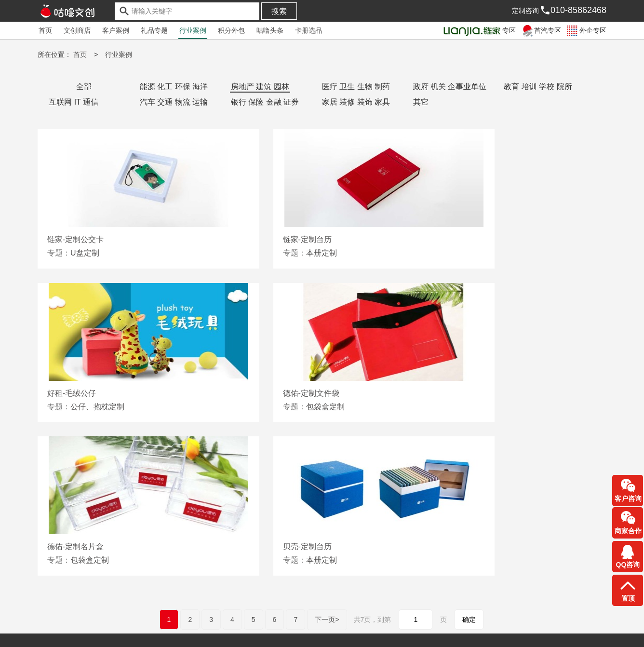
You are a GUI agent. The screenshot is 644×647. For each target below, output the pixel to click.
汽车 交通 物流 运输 (174, 101)
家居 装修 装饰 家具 (356, 101)
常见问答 (135, 622)
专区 (479, 30)
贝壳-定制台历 (454, 393)
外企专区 (586, 30)
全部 (84, 86)
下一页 (327, 465)
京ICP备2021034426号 (72, 633)
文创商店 (77, 30)
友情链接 (51, 622)
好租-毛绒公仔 (454, 239)
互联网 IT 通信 (74, 101)
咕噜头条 (270, 30)
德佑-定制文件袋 (75, 393)
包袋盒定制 (90, 406)
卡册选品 (309, 30)
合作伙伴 (94, 622)
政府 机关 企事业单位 (450, 86)
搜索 (279, 11)
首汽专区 (541, 30)
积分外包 (231, 30)
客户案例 (116, 30)
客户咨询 (628, 499)
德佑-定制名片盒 (267, 393)
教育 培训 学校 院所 (538, 86)
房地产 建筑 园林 (260, 86)
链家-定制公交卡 (75, 239)
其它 (421, 101)
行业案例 (193, 30)
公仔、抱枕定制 (480, 252)
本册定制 (277, 252)
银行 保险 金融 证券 (265, 101)
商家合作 (628, 531)
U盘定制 (85, 252)
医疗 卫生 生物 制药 (356, 86)
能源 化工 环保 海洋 (174, 86)
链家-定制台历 (263, 239)
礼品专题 (154, 30)
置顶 (628, 598)
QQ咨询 (628, 565)
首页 (45, 30)
